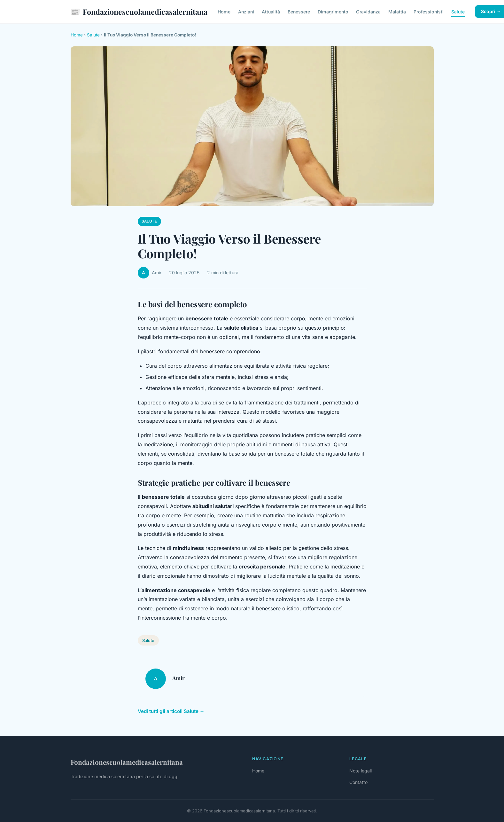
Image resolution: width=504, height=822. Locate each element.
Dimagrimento (333, 12)
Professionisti (429, 12)
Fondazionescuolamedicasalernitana (139, 12)
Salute (458, 12)
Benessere (299, 12)
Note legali (361, 771)
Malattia (397, 12)
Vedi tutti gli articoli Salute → (171, 711)
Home (224, 12)
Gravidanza (368, 12)
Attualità (271, 12)
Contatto (358, 782)
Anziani (246, 12)
